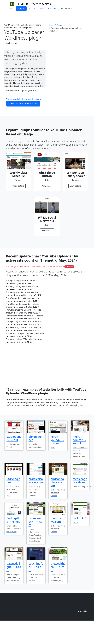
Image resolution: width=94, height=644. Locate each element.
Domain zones (82, 627)
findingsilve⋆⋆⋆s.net (13, 541)
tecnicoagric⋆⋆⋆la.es (80, 501)
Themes (10, 9)
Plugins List (62, 25)
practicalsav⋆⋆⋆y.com (36, 501)
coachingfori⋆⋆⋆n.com (36, 587)
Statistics (52, 9)
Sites (42, 9)
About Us (82, 632)
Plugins (21, 9)
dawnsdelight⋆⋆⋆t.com (14, 587)
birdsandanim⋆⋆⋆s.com (57, 503)
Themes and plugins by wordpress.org (24, 99)
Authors (32, 9)
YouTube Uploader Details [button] (23, 104)
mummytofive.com (58, 541)
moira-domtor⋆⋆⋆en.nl (79, 460)
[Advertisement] (69, 54)
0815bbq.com (13, 501)
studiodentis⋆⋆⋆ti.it (14, 459)
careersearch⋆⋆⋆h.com (36, 542)
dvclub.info (80, 539)
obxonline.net (35, 459)
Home (51, 25)
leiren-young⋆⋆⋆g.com (57, 460)
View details (19, 186)
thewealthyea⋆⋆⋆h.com (58, 587)
